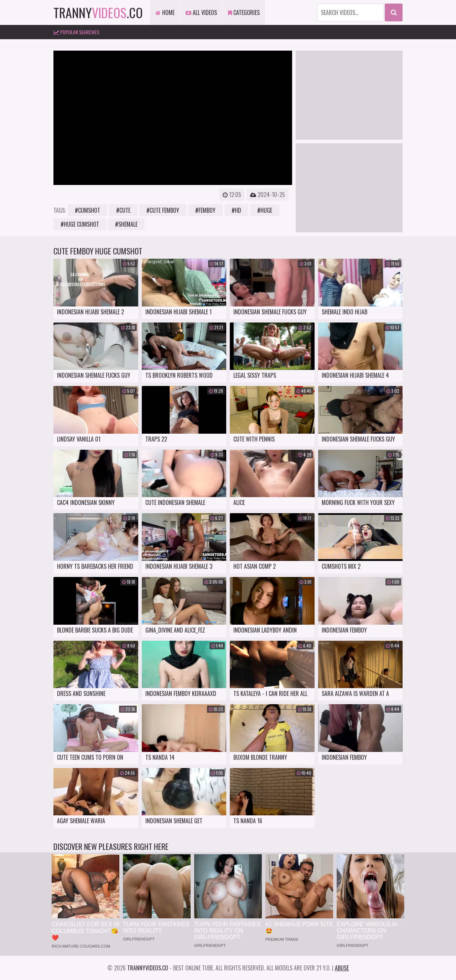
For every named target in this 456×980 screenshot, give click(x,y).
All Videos (201, 12)
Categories (244, 12)
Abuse (342, 968)
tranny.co (98, 12)
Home (165, 12)
